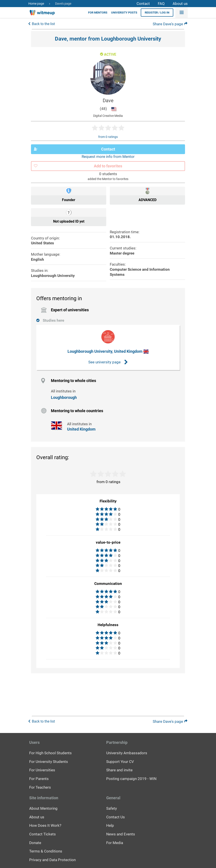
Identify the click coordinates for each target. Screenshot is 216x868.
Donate (35, 843)
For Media (115, 843)
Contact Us (116, 817)
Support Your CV (120, 761)
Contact (143, 4)
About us (180, 4)
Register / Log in (157, 13)
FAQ (161, 4)
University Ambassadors (127, 753)
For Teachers (40, 787)
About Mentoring (43, 808)
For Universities (42, 770)
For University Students (49, 761)
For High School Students (50, 753)
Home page (36, 4)
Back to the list (43, 24)
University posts (124, 13)
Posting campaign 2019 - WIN (131, 779)
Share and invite (119, 770)
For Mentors (98, 13)
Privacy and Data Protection (52, 860)
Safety (112, 808)
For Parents (39, 779)
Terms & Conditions (46, 851)
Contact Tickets (42, 834)
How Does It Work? (45, 825)
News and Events (121, 834)
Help (110, 825)
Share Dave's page (170, 24)
